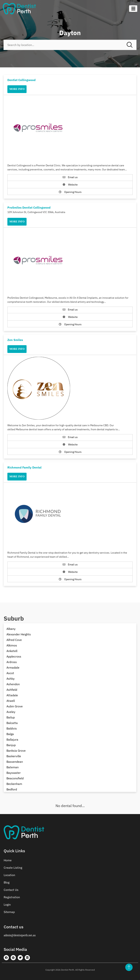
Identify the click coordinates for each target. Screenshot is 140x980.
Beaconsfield (15, 778)
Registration (12, 897)
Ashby (11, 679)
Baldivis (12, 728)
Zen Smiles (15, 340)
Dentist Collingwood (21, 80)
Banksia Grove (16, 751)
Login (7, 905)
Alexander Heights (19, 634)
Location (9, 875)
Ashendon (13, 684)
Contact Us (11, 890)
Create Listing (13, 868)
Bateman (13, 767)
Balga (10, 734)
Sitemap (9, 912)
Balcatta (12, 723)
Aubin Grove (15, 706)
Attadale (12, 695)
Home (8, 860)
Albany (11, 629)
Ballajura (12, 739)
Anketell (12, 651)
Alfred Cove (14, 640)
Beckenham (14, 784)
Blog (7, 882)
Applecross (14, 656)
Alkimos (12, 645)
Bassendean (15, 762)
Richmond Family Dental (24, 467)
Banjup (11, 745)
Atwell (11, 701)
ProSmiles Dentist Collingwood (29, 207)
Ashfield (12, 690)
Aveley (11, 712)
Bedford (12, 789)
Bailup (11, 717)
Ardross (12, 662)
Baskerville (14, 756)
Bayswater (14, 773)
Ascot (10, 673)
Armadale (13, 667)
